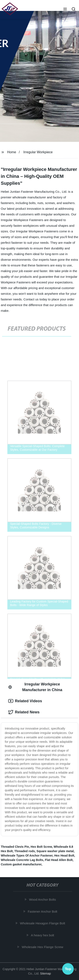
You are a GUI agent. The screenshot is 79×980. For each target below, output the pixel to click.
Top (68, 969)
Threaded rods (25, 851)
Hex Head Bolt (64, 856)
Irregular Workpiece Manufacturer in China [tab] (35, 687)
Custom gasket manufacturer (21, 864)
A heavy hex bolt (43, 935)
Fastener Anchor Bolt (43, 911)
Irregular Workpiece (38, 152)
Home (12, 152)
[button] (65, 9)
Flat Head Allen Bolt (59, 860)
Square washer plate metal (55, 851)
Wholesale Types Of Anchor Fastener (27, 856)
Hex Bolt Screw (41, 847)
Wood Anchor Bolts (43, 899)
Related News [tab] (24, 712)
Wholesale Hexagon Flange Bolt (43, 923)
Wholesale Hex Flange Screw (43, 947)
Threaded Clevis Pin (15, 847)
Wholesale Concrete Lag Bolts (22, 860)
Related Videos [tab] (25, 701)
